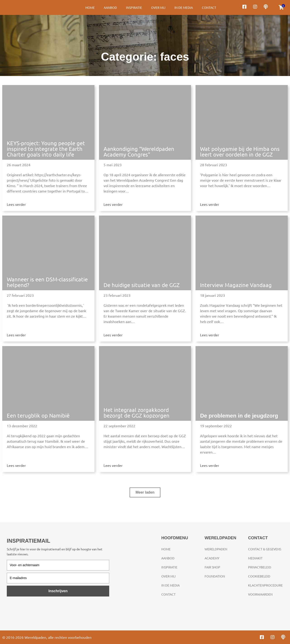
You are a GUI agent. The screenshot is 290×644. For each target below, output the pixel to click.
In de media (184, 7)
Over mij (158, 7)
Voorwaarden (260, 594)
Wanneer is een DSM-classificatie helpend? (47, 282)
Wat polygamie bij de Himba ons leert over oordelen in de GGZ (240, 152)
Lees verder (16, 204)
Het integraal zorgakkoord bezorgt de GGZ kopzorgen (137, 413)
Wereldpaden (216, 549)
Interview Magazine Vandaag (236, 285)
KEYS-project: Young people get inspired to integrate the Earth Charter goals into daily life (46, 149)
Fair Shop (212, 567)
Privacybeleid (260, 567)
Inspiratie (134, 7)
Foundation (215, 576)
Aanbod (110, 7)
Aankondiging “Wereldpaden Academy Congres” (139, 152)
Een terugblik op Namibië (38, 415)
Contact (209, 7)
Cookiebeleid (259, 576)
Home (90, 7)
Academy (212, 558)
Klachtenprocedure (265, 585)
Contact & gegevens (265, 549)
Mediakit (255, 558)
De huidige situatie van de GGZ (142, 285)
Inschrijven (58, 591)
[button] (145, 492)
